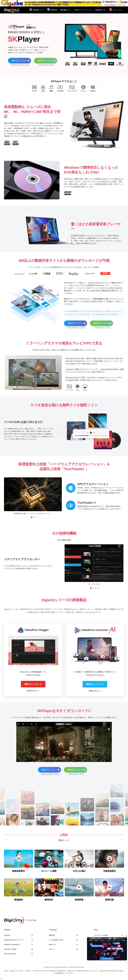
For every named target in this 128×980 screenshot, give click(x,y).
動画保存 (52, 9)
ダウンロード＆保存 (101, 935)
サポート (52, 949)
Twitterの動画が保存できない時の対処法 (107, 314)
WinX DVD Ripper (10, 954)
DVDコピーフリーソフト (83, 10)
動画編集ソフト (66, 10)
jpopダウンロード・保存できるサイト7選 (107, 311)
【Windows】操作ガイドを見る (20, 65)
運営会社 (52, 935)
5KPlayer (7, 935)
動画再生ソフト (37, 9)
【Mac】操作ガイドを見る (46, 65)
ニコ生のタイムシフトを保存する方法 (79, 314)
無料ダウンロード (33, 684)
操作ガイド (53, 944)
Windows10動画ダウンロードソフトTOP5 (80, 311)
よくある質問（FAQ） (56, 940)
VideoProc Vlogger (10, 949)
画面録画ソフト (101, 10)
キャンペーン (116, 9)
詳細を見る (32, 691)
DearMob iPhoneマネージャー (14, 940)
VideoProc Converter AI (12, 944)
